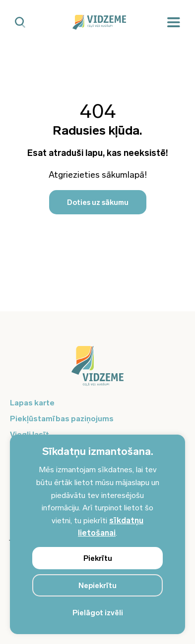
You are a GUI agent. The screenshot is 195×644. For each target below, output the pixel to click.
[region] (97, 534)
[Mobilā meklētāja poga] (20, 23)
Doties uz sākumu (98, 202)
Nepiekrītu (97, 586)
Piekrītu (98, 558)
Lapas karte (32, 403)
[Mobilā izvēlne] (174, 23)
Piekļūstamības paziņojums (62, 419)
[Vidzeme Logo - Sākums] (98, 22)
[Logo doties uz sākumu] (97, 371)
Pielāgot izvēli (98, 613)
